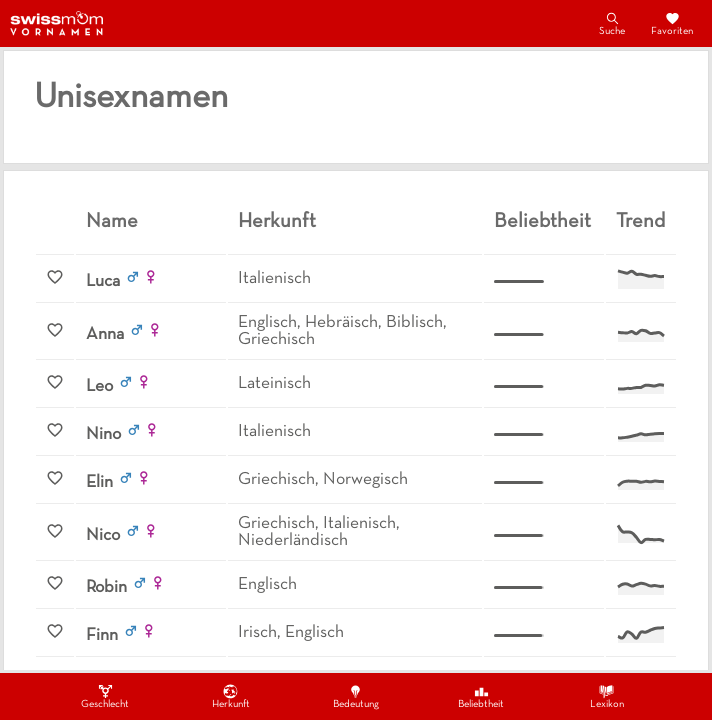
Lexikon (607, 696)
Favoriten (672, 23)
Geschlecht (105, 696)
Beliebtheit (481, 696)
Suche (612, 23)
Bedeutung (356, 696)
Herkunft (231, 696)
